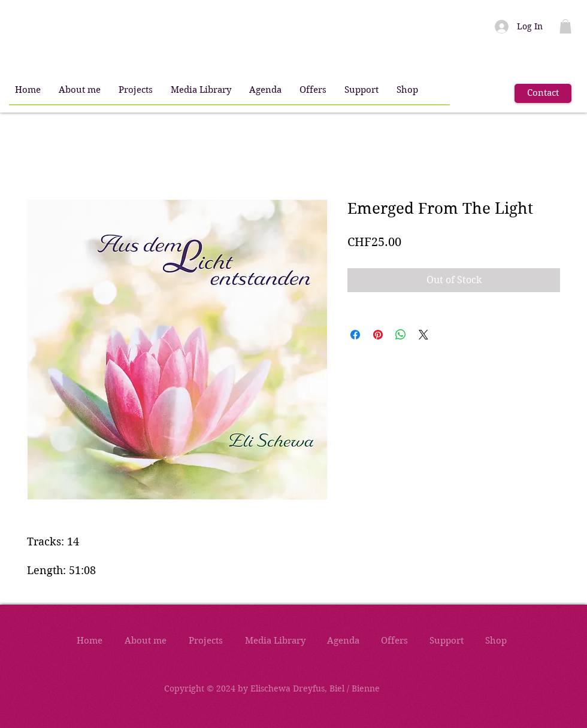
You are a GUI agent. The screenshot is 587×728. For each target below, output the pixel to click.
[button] (80, 90)
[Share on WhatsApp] (401, 335)
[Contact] (543, 93)
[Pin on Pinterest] (378, 335)
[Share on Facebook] (355, 335)
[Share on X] (423, 335)
